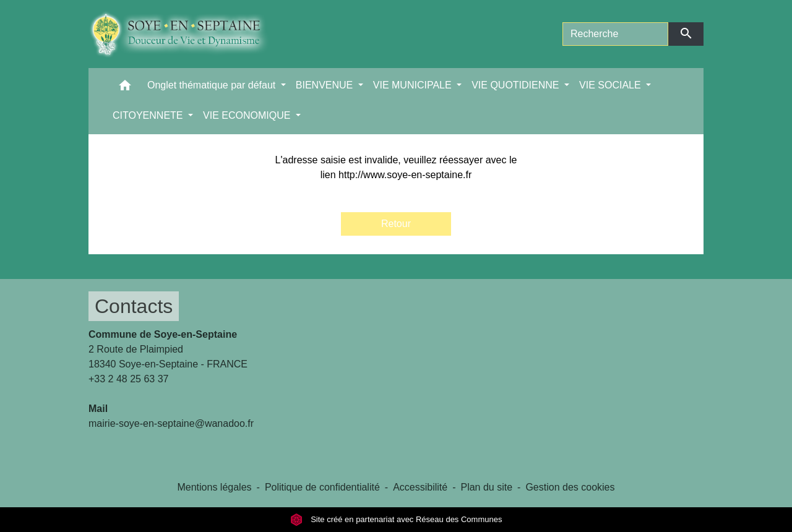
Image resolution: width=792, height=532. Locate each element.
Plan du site (486, 487)
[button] (125, 88)
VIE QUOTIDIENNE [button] (517, 85)
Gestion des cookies (570, 487)
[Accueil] (188, 34)
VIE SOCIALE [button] (611, 85)
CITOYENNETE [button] (149, 115)
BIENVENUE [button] (326, 85)
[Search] (615, 34)
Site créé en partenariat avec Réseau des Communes (396, 519)
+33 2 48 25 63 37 (128, 379)
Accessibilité (420, 487)
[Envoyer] (686, 34)
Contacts (134, 306)
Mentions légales (214, 487)
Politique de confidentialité (322, 487)
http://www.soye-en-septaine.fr (405, 175)
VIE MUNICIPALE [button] (414, 85)
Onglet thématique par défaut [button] (213, 85)
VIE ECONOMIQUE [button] (248, 115)
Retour (396, 224)
